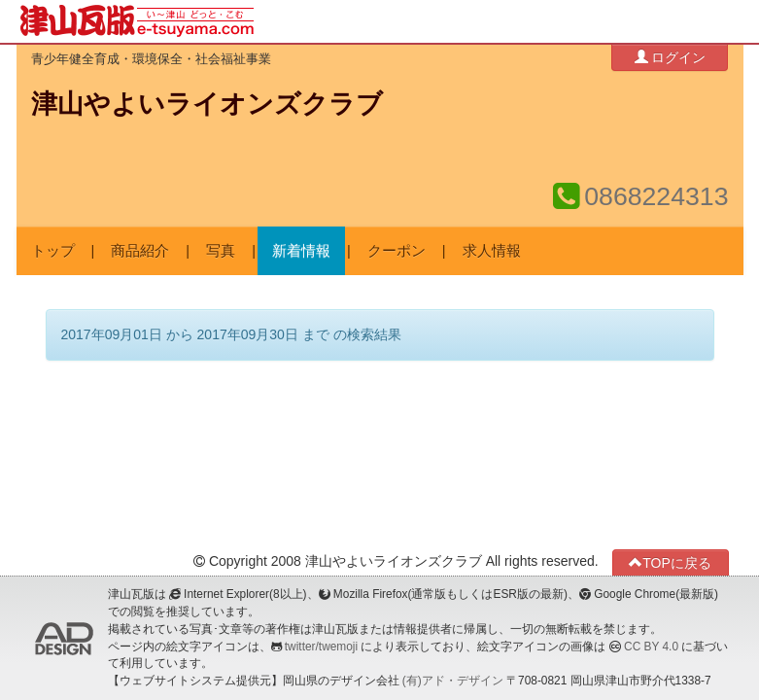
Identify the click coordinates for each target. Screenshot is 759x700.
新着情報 (301, 251)
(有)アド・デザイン (453, 681)
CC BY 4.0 (651, 647)
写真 (221, 251)
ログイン (671, 57)
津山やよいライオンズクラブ (207, 104)
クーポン (397, 251)
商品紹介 (140, 251)
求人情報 (492, 251)
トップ (53, 251)
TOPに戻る (670, 562)
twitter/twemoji (321, 647)
